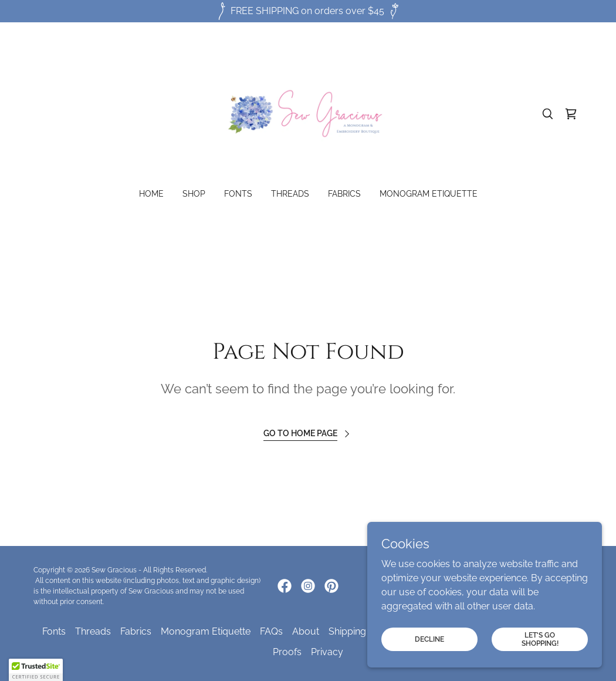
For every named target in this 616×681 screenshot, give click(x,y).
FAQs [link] (271, 631)
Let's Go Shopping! (540, 639)
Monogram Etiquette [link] (429, 194)
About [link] (306, 631)
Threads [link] (290, 194)
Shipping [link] (347, 631)
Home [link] (151, 194)
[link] (308, 113)
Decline (429, 639)
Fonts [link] (238, 194)
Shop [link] (194, 194)
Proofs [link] (287, 652)
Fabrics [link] (344, 194)
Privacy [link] (327, 652)
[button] (36, 670)
